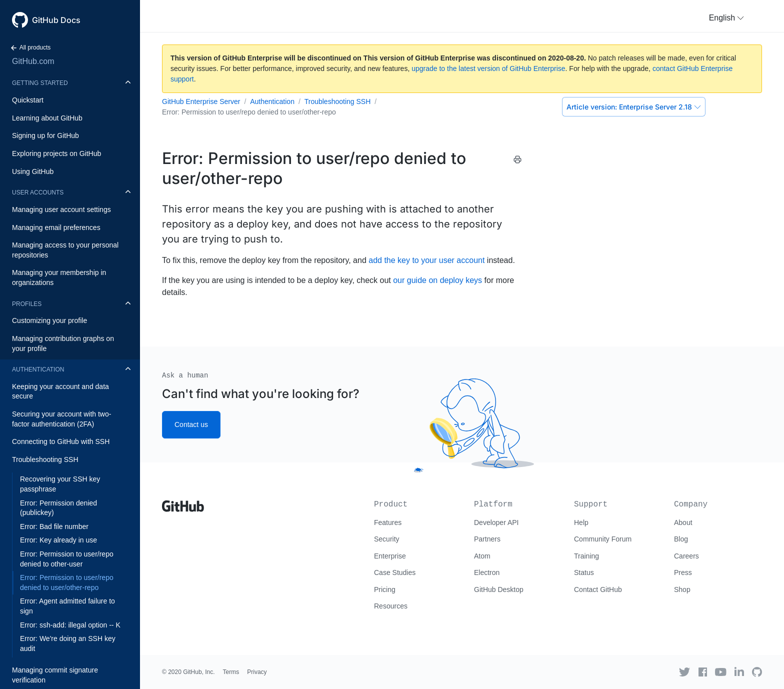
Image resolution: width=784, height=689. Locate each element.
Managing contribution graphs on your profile (63, 343)
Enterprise (390, 556)
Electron (487, 572)
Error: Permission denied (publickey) (58, 508)
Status (584, 572)
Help (581, 522)
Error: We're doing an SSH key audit (68, 643)
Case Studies (395, 572)
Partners (487, 539)
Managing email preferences (56, 227)
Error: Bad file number (54, 526)
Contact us (191, 424)
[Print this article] (517, 159)
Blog (681, 539)
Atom (482, 556)
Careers (686, 556)
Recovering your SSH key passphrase (60, 484)
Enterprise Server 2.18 (634, 107)
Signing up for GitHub (45, 135)
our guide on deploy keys (437, 280)
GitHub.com (33, 61)
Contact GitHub (598, 589)
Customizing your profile (49, 320)
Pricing (385, 589)
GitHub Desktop (499, 589)
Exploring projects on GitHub (56, 153)
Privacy (257, 672)
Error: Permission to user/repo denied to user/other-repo (67, 582)
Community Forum (603, 539)
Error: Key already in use (58, 540)
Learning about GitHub (47, 118)
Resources (391, 606)
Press (683, 572)
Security (387, 539)
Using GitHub (33, 171)
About (683, 522)
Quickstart (28, 100)
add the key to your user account (426, 260)
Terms (231, 672)
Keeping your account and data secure (60, 391)
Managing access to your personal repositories (65, 250)
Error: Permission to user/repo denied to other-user (67, 559)
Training (586, 556)
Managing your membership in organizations (59, 277)
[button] (726, 18)
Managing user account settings (61, 209)
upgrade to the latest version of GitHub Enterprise (488, 68)
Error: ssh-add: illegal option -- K (70, 625)
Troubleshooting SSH (45, 459)
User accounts (38, 192)
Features (388, 522)
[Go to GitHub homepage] (183, 502)
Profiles (27, 304)
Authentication (38, 369)
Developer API (496, 522)
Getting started (40, 83)
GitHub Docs (56, 20)
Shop (682, 589)
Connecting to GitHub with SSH (61, 441)
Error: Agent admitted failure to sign (67, 606)
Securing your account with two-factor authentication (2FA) (61, 419)
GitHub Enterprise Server (201, 101)
